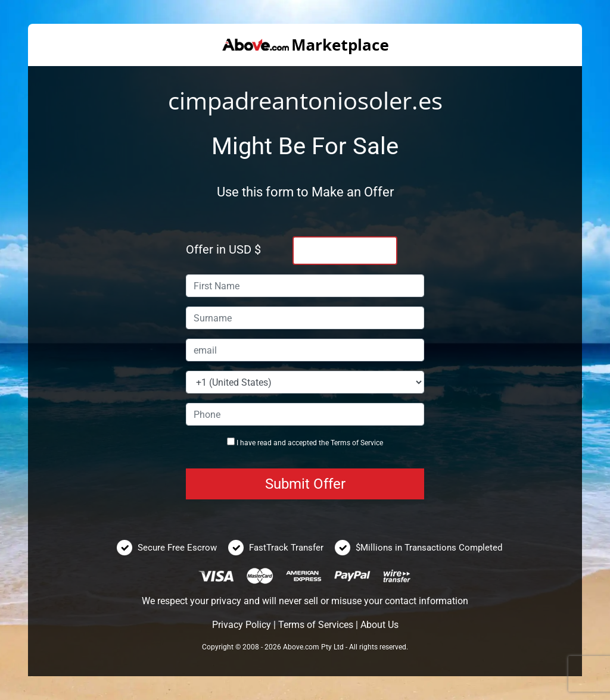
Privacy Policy (242, 625)
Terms (340, 443)
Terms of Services (316, 625)
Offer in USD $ (223, 249)
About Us (379, 625)
